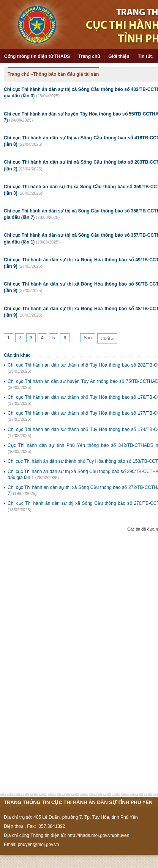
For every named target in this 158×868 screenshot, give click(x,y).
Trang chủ (89, 56)
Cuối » (107, 339)
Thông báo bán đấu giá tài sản (66, 74)
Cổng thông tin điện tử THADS (37, 56)
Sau (88, 338)
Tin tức (145, 56)
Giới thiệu (119, 56)
